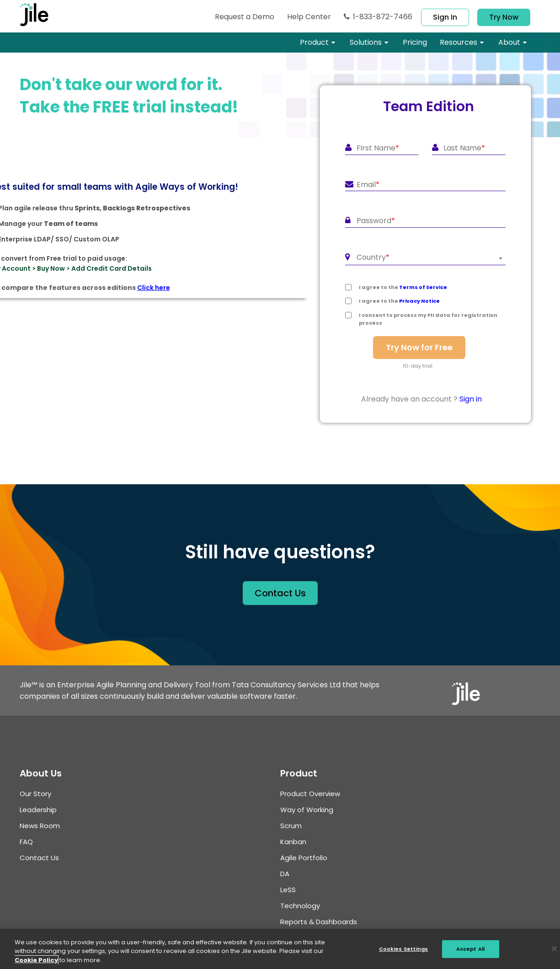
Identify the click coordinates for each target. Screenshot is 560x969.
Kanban (293, 842)
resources (459, 42)
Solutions (366, 42)
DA (285, 874)
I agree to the (403, 287)
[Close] (554, 953)
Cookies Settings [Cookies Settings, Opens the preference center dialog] (404, 953)
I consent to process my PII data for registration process (428, 319)
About (509, 42)
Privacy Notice (419, 301)
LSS (288, 890)
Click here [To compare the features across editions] (154, 288)
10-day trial (418, 366)
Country (373, 257)
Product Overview (310, 794)
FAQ (26, 842)
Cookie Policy (36, 964)
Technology (300, 906)
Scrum (291, 826)
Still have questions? (280, 552)
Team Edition (429, 107)
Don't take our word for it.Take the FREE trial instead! (129, 96)
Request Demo (245, 17)
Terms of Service (423, 287)
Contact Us (39, 858)
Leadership (38, 810)
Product (314, 42)
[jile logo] (42, 15)
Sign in (445, 17)
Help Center (309, 17)
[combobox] (425, 258)
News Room (40, 826)
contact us (280, 593)
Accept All (470, 953)
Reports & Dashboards (319, 922)
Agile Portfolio (304, 858)
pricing (415, 42)
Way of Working (307, 810)
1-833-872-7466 (378, 17)
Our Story (35, 794)
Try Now (504, 17)
